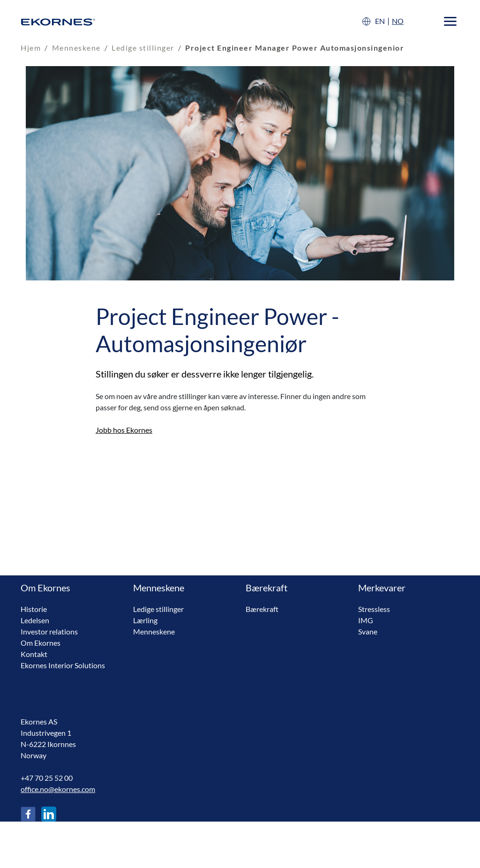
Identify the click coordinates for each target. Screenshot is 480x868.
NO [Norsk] (398, 21)
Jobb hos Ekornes (124, 430)
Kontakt (34, 654)
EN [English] (380, 21)
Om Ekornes (41, 643)
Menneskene (76, 48)
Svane (368, 631)
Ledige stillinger (143, 48)
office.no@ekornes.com (58, 789)
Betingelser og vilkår (53, 853)
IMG (366, 620)
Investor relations (49, 631)
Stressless (374, 609)
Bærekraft (262, 609)
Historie (34, 609)
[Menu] (450, 21)
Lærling (145, 620)
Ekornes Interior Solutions (63, 665)
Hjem (31, 48)
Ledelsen (35, 620)
